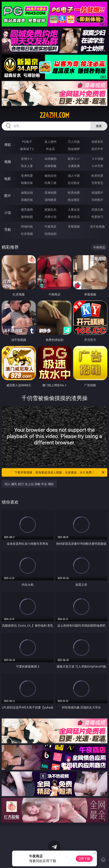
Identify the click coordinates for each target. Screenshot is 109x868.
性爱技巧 (97, 217)
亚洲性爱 (27, 176)
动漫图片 (97, 192)
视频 (8, 162)
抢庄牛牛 (97, 149)
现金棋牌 (74, 149)
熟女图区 (74, 200)
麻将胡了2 (27, 149)
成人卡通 (74, 176)
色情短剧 (50, 234)
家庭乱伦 (50, 209)
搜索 (99, 126)
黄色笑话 (74, 217)
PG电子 (27, 142)
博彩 (8, 145)
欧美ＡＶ (74, 159)
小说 (8, 213)
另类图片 (97, 200)
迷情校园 (27, 217)
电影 (8, 179)
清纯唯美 (50, 200)
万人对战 (74, 142)
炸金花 (50, 149)
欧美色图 (74, 192)
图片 (8, 196)
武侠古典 (97, 209)
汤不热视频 (97, 226)
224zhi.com (54, 115)
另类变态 (97, 183)
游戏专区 (97, 142)
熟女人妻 (27, 166)
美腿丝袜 (27, 200)
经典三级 (50, 183)
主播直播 (74, 166)
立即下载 (84, 859)
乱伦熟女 (74, 183)
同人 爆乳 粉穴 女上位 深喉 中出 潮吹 (29, 484)
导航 (8, 230)
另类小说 (50, 217)
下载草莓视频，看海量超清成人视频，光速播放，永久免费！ (60, 472)
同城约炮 (27, 226)
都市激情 (27, 209)
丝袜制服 (50, 166)
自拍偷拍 (50, 159)
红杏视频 (27, 234)
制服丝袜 (27, 183)
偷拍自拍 (50, 176)
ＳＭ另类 (97, 166)
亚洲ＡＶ (27, 159)
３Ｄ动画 (97, 159)
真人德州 (50, 142)
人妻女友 (74, 209)
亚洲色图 (50, 192)
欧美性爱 (97, 176)
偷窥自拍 (27, 192)
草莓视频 (74, 226)
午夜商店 (50, 226)
